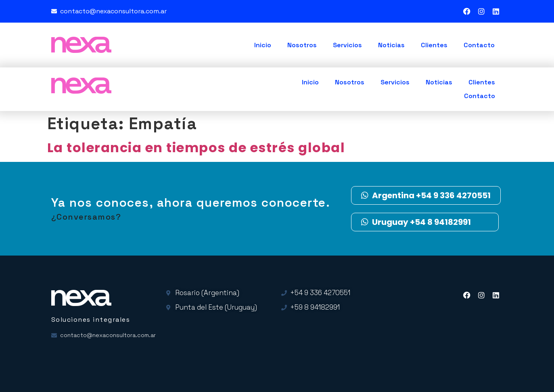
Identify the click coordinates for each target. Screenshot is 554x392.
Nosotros (302, 45)
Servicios (347, 45)
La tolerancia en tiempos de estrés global (196, 148)
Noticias (391, 45)
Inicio (263, 45)
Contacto (479, 45)
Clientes (434, 45)
